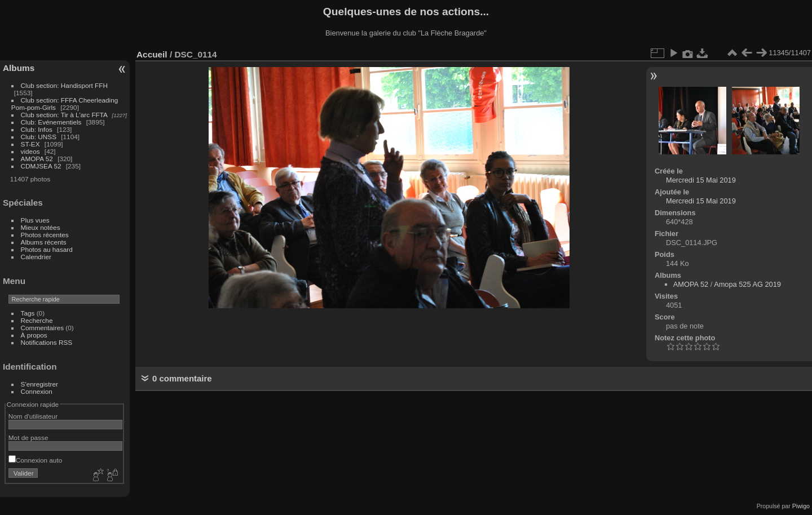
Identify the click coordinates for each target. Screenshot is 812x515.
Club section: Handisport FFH (64, 85)
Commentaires (43, 328)
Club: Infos (37, 129)
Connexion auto (35, 460)
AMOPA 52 (37, 159)
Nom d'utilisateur (33, 416)
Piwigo (801, 506)
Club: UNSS (39, 137)
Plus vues (35, 220)
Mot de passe (28, 438)
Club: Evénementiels (51, 122)
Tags (28, 313)
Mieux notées (41, 227)
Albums (19, 68)
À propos (34, 335)
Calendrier (36, 257)
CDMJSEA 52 (41, 166)
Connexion (37, 391)
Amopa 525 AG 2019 (747, 284)
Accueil (152, 54)
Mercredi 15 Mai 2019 (701, 180)
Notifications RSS (47, 342)
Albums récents (44, 242)
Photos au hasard (47, 249)
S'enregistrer (39, 384)
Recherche (37, 320)
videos (30, 151)
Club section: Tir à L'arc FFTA (64, 115)
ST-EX (30, 144)
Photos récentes (45, 235)
